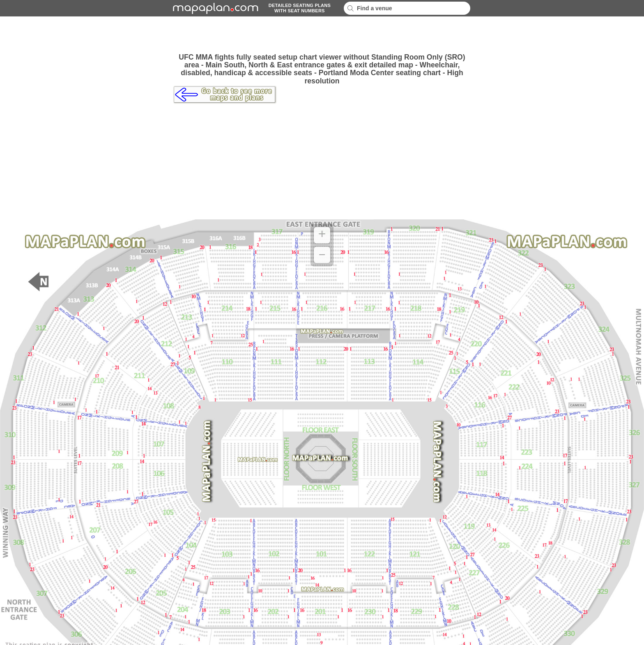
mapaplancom (214, 8)
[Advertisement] (322, 35)
